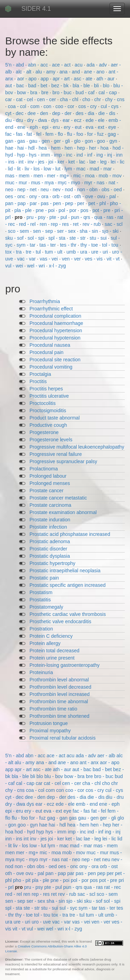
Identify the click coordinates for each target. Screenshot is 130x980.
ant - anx (90, 762)
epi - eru (51, 127)
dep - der (62, 113)
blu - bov (54, 776)
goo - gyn (108, 141)
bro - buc (63, 92)
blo (107, 86)
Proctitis (38, 381)
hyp (21, 155)
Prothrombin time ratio (53, 709)
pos (85, 210)
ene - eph (28, 127)
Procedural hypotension (55, 338)
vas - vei (50, 259)
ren (44, 224)
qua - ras (105, 217)
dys (55, 120)
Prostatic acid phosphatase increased (70, 534)
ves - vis (94, 259)
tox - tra (14, 252)
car (9, 99)
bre (45, 92)
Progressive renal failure (56, 454)
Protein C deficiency (51, 636)
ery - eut (73, 127)
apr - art (62, 79)
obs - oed (112, 189)
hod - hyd (25, 832)
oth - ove (84, 196)
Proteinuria (41, 672)
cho (87, 99)
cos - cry (88, 106)
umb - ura (78, 252)
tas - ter (48, 245)
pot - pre (102, 210)
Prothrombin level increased (60, 694)
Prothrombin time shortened (59, 716)
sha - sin (90, 231)
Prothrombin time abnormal (59, 701)
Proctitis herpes (46, 389)
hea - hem (50, 148)
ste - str (78, 238)
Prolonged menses (50, 483)
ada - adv (97, 65)
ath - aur (106, 79)
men (39, 176)
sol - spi (37, 238)
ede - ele (96, 120)
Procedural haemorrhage (56, 323)
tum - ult (54, 252)
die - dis (108, 113)
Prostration (41, 629)
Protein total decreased (54, 651)
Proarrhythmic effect (51, 309)
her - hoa (99, 148)
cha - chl (70, 99)
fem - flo (55, 134)
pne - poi (46, 210)
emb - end (88, 804)
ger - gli (63, 141)
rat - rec (113, 887)
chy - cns (115, 99)
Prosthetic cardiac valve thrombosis (68, 614)
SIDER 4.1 (36, 9)
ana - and (70, 72)
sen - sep (44, 231)
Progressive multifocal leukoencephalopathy (77, 447)
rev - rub (92, 224)
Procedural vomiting (51, 367)
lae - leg (99, 162)
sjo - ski (111, 231)
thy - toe (90, 245)
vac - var (27, 259)
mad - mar (102, 169)
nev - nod (63, 189)
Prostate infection (48, 527)
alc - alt (24, 72)
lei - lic (118, 162)
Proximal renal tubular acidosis (63, 738)
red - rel (28, 224)
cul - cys (110, 106)
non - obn (88, 189)
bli (97, 86)
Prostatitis (40, 600)
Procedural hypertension (56, 330)
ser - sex (67, 231)
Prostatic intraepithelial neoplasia (65, 571)
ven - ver (72, 259)
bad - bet (38, 86)
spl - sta (57, 238)
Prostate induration (50, 520)
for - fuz (96, 134)
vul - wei (15, 266)
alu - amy (46, 72)
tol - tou (111, 245)
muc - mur (17, 183)
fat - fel (34, 134)
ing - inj (105, 155)
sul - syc (69, 908)
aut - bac (15, 86)
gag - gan (58, 818)
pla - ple (24, 210)
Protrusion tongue (49, 723)
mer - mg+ (59, 176)
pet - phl (98, 203)
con (48, 106)
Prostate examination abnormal (63, 512)
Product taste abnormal (55, 418)
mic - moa (84, 176)
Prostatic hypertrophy (52, 563)
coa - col (18, 106)
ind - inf (85, 155)
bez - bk (61, 86)
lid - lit (15, 169)
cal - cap (108, 92)
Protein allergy (45, 643)
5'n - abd (15, 65)
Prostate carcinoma (50, 505)
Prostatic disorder (48, 549)
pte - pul (59, 217)
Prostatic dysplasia (50, 556)
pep (70, 203)
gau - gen (40, 141)
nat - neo (71, 859)
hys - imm (40, 155)
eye (113, 127)
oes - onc (16, 196)
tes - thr (69, 245)
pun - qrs (81, 217)
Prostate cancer (46, 491)
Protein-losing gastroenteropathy (64, 665)
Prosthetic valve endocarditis (60, 621)
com (35, 106)
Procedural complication (55, 316)
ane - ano (95, 72)
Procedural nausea (50, 345)
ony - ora (39, 196)
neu (45, 189)
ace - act (62, 65)
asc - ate (84, 79)
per (81, 203)
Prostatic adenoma (50, 541)
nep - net (28, 189)
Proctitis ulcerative (49, 396)
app (45, 79)
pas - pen (52, 203)
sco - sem (19, 231)
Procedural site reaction (55, 360)
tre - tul (34, 252)
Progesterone (44, 432)
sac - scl (114, 224)
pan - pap (16, 203)
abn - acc (39, 65)
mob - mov (111, 176)
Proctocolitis (42, 403)
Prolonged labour (48, 476)
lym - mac (76, 169)
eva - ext (96, 127)
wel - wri (37, 266)
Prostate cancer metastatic (58, 498)
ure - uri (100, 252)
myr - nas (95, 183)
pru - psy (36, 217)
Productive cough (48, 425)
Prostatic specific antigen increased (67, 585)
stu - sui (99, 238)
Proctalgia (40, 374)
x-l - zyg (57, 266)
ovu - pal (107, 196)
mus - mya (43, 183)
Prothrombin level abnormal (59, 680)
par (34, 203)
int (22, 162)
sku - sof (15, 238)
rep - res (60, 224)
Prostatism (41, 592)
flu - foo (76, 134)
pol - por (68, 210)
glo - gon (84, 141)
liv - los (33, 169)
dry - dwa (38, 120)
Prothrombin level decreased (60, 687)
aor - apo (27, 79)
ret (76, 224)
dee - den (39, 113)
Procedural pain (46, 352)
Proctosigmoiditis (48, 410)
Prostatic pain (44, 578)
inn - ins (14, 839)
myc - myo (70, 183)
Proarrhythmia (45, 301)
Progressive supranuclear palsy (63, 461)
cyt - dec (15, 113)
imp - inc (64, 155)
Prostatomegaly (46, 607)
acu (79, 65)
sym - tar (27, 245)
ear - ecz (73, 120)
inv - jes (37, 162)
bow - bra (28, 92)
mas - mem (18, 176)
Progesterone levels (51, 440)
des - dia (86, 113)
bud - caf (86, 92)
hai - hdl (27, 148)
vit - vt (114, 259)
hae (10, 148)
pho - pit (23, 880)
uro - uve (42, 922)
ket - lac (77, 162)
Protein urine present (52, 658)
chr (98, 99)
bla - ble (82, 86)
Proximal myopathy (50, 731)
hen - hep (75, 148)
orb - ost (62, 196)
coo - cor (66, 106)
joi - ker (57, 162)
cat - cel (25, 99)
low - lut (53, 169)
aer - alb (107, 756)
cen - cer (47, 99)
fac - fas (15, 134)
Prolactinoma (44, 469)
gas (22, 141)
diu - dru (15, 120)
